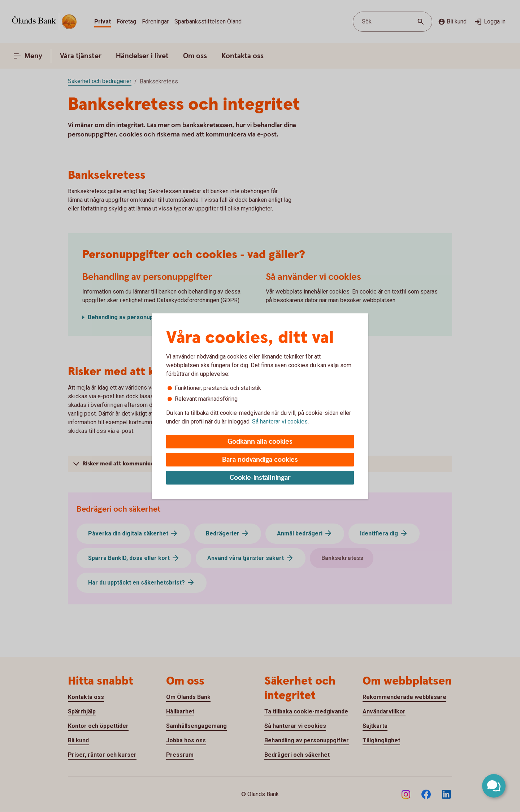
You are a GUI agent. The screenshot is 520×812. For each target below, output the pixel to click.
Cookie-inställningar (260, 478)
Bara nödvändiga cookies (260, 460)
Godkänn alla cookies (260, 442)
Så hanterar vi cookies (280, 422)
